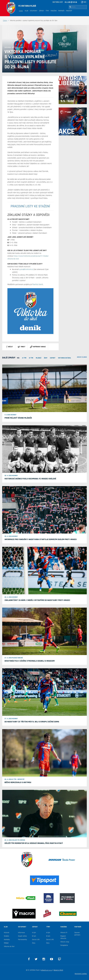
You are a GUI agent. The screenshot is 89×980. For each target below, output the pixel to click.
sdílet (10, 347)
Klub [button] (26, 11)
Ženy (46, 358)
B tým (34, 936)
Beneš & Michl (58, 970)
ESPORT (53, 358)
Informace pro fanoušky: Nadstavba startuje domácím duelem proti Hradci (41, 539)
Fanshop (69, 11)
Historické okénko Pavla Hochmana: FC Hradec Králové (30, 479)
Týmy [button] (47, 11)
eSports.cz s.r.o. (47, 970)
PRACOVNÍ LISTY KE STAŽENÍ (30, 206)
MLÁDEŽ (39, 358)
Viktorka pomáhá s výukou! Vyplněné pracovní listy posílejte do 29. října (30, 59)
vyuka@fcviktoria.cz (26, 269)
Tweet (21, 347)
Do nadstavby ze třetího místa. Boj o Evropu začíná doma (32, 722)
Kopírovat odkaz (38, 347)
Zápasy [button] (41, 11)
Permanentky (22, 940)
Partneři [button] (61, 11)
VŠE (18, 358)
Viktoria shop (65, 942)
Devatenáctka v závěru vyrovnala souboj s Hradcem (30, 661)
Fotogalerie (64, 945)
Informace (21, 933)
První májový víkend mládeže (18, 418)
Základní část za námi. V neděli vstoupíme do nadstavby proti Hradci (37, 600)
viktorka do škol (65, 358)
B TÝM (31, 358)
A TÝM (24, 358)
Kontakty (7, 940)
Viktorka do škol (9, 946)
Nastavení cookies (81, 974)
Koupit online (22, 936)
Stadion (6, 936)
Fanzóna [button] (54, 11)
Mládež (6, 943)
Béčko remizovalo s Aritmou (18, 782)
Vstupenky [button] (34, 11)
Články (5, 21)
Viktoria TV (64, 933)
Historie (7, 933)
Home (21, 11)
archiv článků (82, 357)
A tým (34, 933)
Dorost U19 (36, 940)
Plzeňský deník (38, 284)
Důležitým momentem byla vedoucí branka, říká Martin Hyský (34, 843)
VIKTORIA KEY (58, 2)
